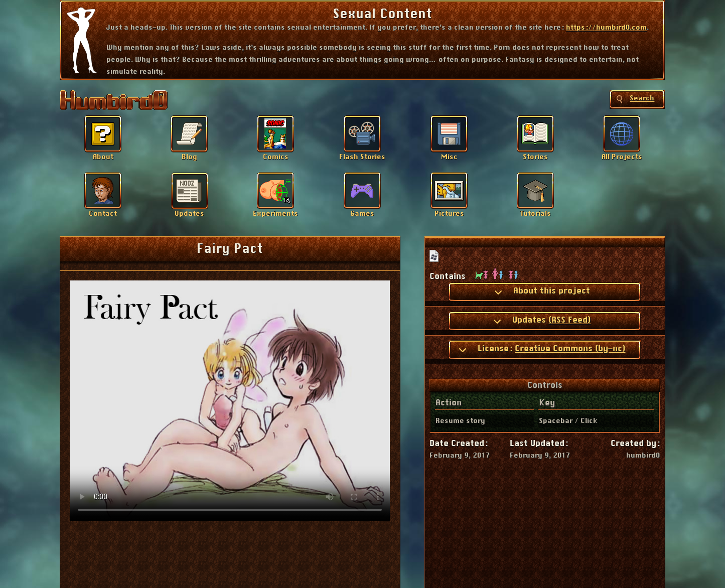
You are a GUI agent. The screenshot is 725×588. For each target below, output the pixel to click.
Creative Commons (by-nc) (570, 349)
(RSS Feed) (569, 320)
